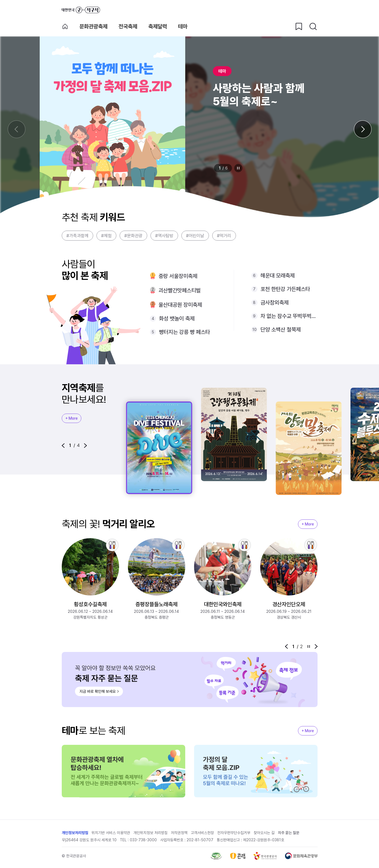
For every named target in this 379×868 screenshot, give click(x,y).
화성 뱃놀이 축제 (177, 319)
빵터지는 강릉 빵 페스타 (185, 332)
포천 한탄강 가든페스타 (285, 289)
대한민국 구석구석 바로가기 (81, 10)
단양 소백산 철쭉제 (281, 330)
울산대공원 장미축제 (180, 305)
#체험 (106, 236)
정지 (238, 168)
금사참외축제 (275, 303)
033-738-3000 (143, 840)
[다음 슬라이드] (363, 129)
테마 (183, 26)
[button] (63, 446)
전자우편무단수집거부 (234, 833)
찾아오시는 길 (264, 833)
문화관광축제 (93, 26)
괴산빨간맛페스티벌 (180, 290)
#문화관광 (133, 236)
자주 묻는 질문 (289, 833)
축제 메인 (65, 26)
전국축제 (128, 26)
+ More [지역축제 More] (72, 418)
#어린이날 (195, 236)
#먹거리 (224, 236)
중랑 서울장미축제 (178, 276)
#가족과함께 (77, 236)
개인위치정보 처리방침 (150, 833)
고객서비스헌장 (202, 833)
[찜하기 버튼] (299, 26)
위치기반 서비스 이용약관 (111, 833)
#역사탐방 (164, 236)
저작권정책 (179, 833)
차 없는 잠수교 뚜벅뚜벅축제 (289, 316)
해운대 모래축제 (278, 276)
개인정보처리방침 (75, 833)
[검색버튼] (313, 26)
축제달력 (158, 26)
